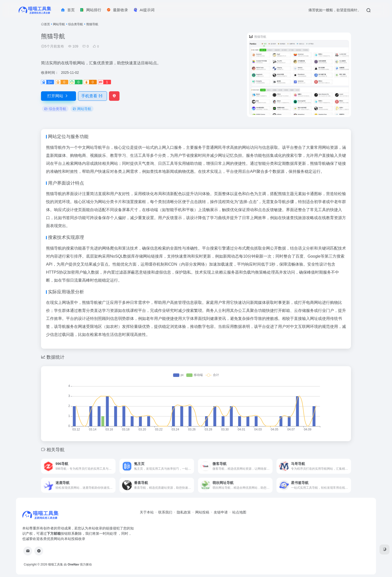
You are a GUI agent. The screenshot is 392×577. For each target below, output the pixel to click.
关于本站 (147, 512)
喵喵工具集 (55, 564)
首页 (47, 24)
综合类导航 (75, 24)
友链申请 (221, 512)
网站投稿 (202, 512)
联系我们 (165, 512)
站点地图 (239, 512)
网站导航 (59, 24)
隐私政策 (184, 512)
